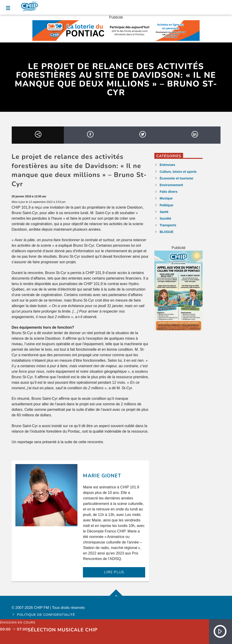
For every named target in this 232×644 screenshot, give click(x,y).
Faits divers (169, 192)
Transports (168, 225)
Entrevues (167, 165)
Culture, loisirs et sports (178, 172)
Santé (164, 212)
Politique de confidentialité (46, 615)
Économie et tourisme (176, 178)
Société (165, 218)
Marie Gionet (102, 476)
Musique (166, 198)
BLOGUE (167, 232)
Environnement (171, 185)
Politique (166, 205)
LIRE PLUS (114, 572)
